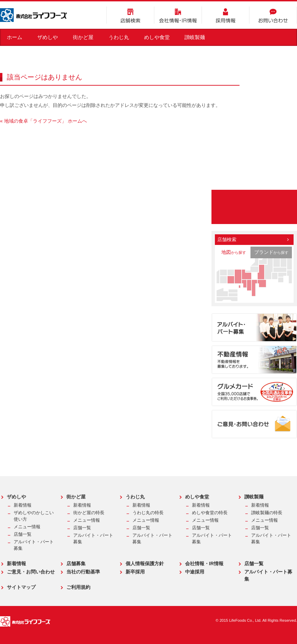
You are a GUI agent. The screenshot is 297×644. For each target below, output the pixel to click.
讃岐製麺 (195, 37)
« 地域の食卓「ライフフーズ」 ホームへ (43, 121)
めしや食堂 (157, 37)
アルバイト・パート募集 (34, 545)
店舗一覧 (23, 534)
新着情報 (23, 505)
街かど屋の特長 (89, 513)
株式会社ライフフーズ (34, 15)
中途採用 (195, 572)
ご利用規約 (78, 587)
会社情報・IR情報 (178, 15)
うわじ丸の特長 (148, 513)
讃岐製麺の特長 (267, 513)
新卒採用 (135, 572)
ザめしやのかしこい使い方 (34, 516)
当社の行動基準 (83, 572)
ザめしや (48, 37)
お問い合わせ (273, 15)
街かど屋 (83, 37)
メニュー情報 (27, 527)
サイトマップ (21, 587)
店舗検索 (130, 15)
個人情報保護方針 (145, 563)
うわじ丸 (119, 37)
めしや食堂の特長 (210, 513)
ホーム (15, 37)
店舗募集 (76, 563)
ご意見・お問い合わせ (31, 572)
